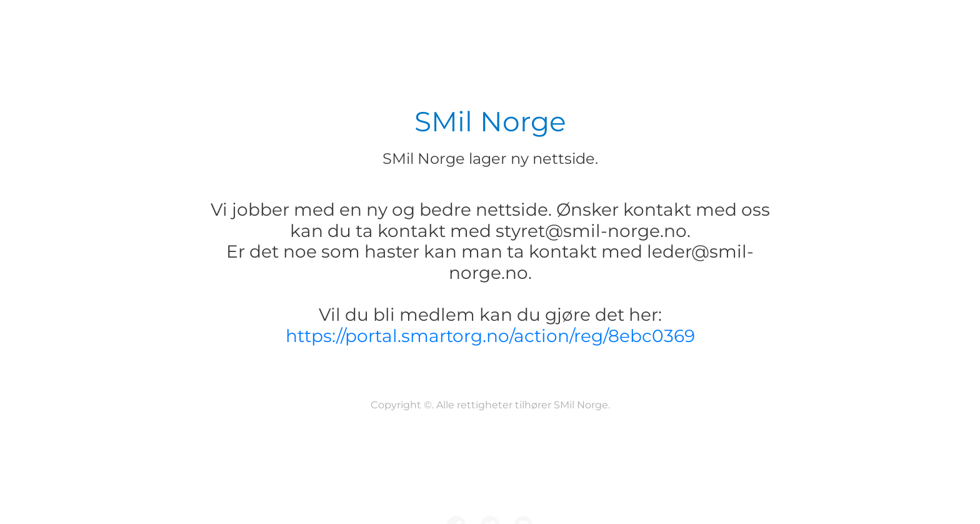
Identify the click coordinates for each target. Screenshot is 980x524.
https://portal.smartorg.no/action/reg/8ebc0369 (490, 336)
